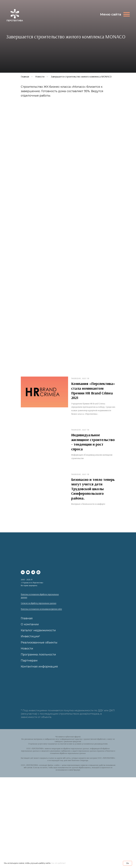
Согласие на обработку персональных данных (39, 603)
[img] (15, 16)
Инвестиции (30, 636)
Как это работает (58, 863)
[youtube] (28, 572)
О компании (30, 624)
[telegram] (33, 572)
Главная (27, 618)
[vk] (23, 572)
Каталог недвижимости (38, 630)
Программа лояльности (38, 655)
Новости (40, 77)
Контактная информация (39, 667)
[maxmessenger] (38, 572)
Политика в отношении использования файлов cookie (41, 609)
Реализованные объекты (39, 643)
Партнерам (29, 661)
